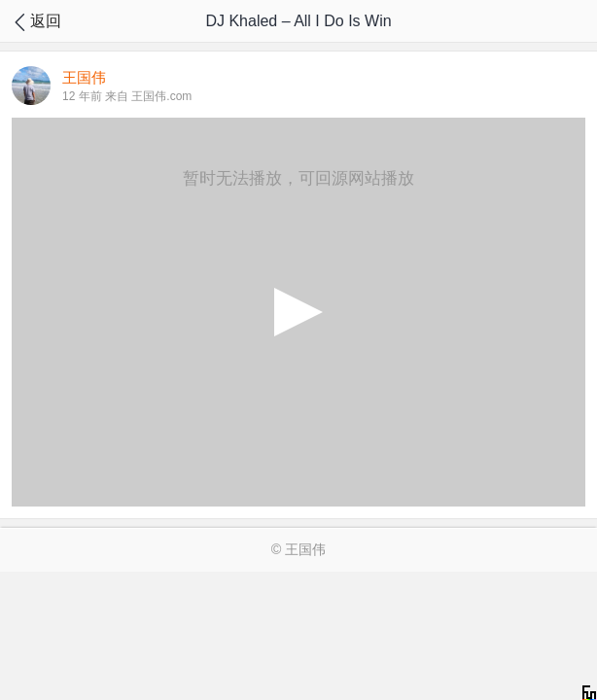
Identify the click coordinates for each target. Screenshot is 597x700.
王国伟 (305, 549)
